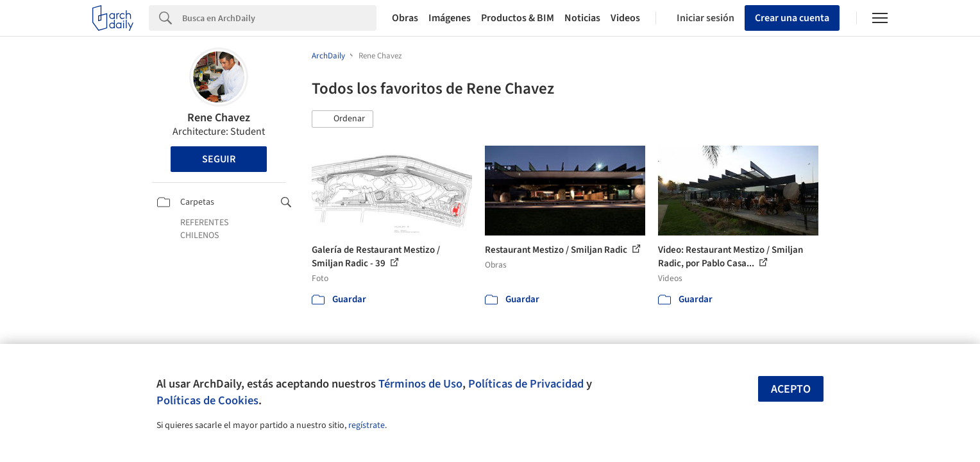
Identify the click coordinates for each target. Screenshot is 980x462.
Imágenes (450, 18)
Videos (625, 18)
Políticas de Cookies (207, 400)
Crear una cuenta (792, 18)
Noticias (582, 18)
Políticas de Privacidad (526, 384)
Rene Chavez (219, 118)
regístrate (367, 425)
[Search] (279, 18)
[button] (342, 119)
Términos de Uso (420, 384)
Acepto (791, 389)
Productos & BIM (518, 18)
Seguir (219, 159)
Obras (405, 18)
